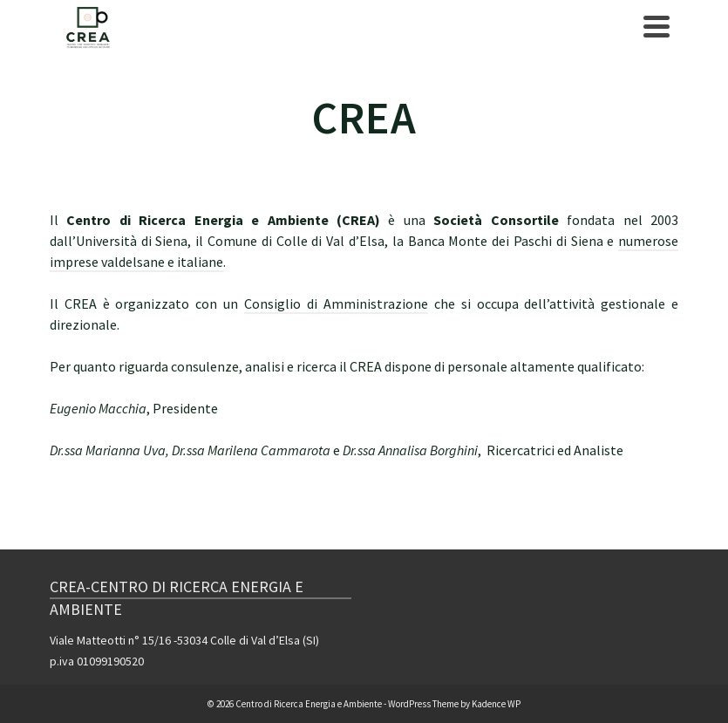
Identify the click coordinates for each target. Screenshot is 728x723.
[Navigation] (657, 26)
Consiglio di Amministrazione (336, 304)
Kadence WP (496, 704)
